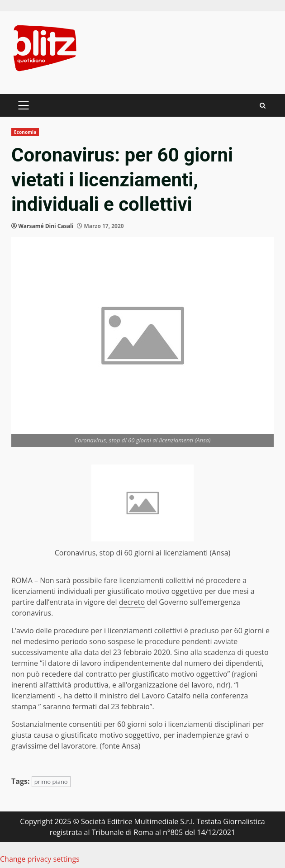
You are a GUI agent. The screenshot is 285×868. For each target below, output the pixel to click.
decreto (132, 602)
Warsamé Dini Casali (46, 226)
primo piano (51, 782)
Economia (25, 132)
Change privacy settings (40, 859)
